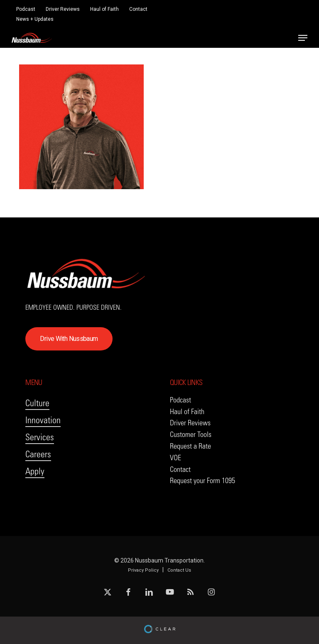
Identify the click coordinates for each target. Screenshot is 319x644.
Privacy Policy (143, 570)
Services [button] (40, 437)
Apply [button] (35, 471)
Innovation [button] (43, 420)
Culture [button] (37, 403)
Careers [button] (38, 454)
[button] (303, 38)
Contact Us (179, 570)
